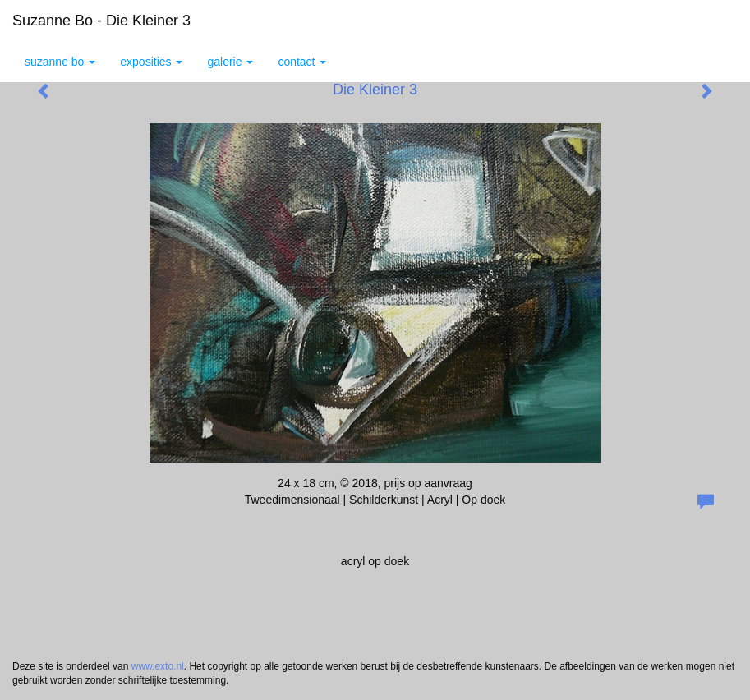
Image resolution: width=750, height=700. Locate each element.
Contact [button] (302, 62)
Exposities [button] (151, 62)
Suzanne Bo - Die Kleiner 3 (101, 21)
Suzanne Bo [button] (60, 62)
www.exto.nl (158, 666)
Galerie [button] (230, 62)
